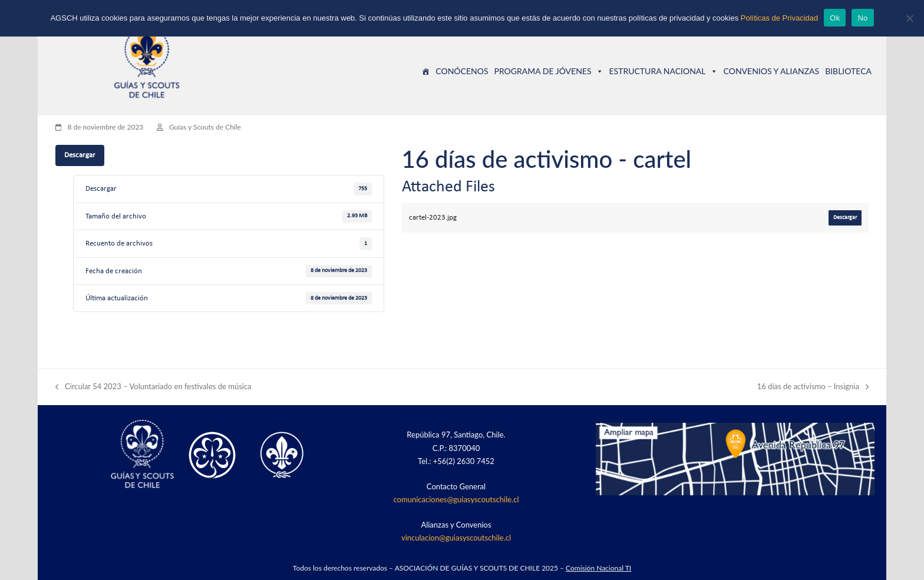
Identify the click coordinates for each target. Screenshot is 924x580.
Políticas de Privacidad (780, 18)
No (862, 18)
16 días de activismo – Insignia (813, 387)
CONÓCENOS (462, 71)
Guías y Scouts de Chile (205, 127)
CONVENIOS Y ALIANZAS (772, 71)
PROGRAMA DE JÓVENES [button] (548, 71)
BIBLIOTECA (848, 71)
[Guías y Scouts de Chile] (425, 71)
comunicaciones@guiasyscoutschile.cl (456, 499)
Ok (835, 18)
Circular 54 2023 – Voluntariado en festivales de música (154, 387)
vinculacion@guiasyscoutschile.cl (456, 538)
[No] (909, 18)
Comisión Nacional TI (598, 568)
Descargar (80, 155)
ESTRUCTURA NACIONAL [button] (664, 71)
